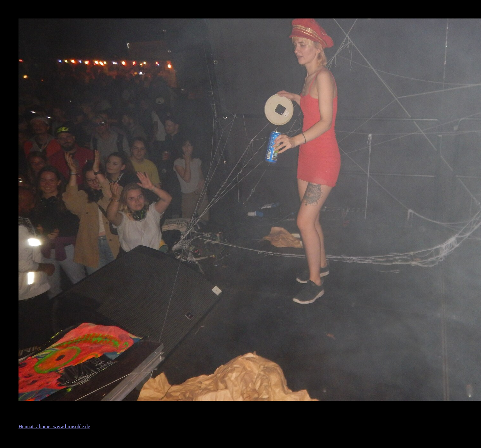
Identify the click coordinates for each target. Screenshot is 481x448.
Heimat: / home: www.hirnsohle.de (54, 426)
